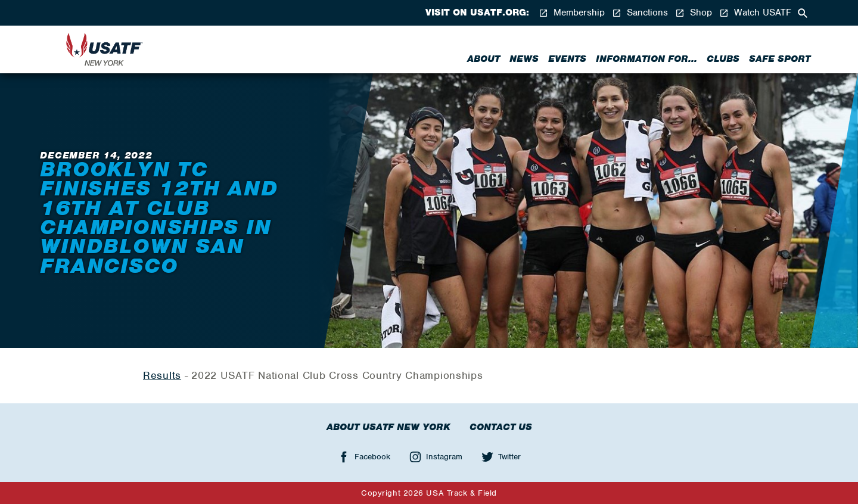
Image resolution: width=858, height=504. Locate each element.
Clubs (723, 59)
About (484, 59)
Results (162, 375)
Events (567, 59)
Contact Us (501, 427)
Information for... (646, 59)
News (524, 59)
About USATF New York (388, 427)
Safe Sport (780, 59)
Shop (694, 13)
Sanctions (640, 13)
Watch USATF (755, 13)
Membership (572, 13)
